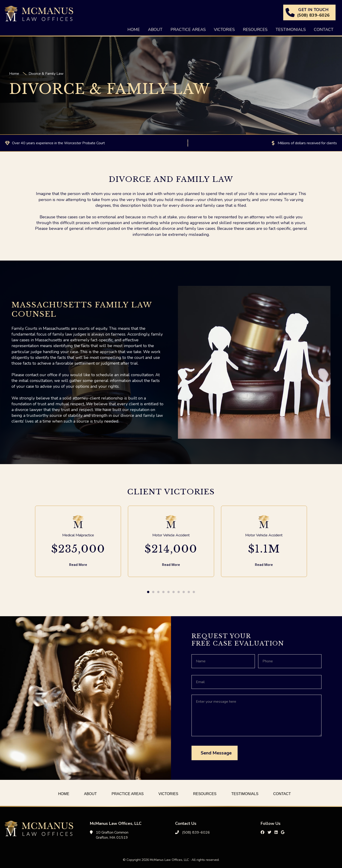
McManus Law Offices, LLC (39, 14)
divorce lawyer (29, 410)
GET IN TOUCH (313, 12)
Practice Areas (128, 794)
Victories (168, 794)
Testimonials (245, 794)
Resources (205, 794)
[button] (148, 592)
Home (64, 794)
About (90, 794)
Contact (282, 794)
